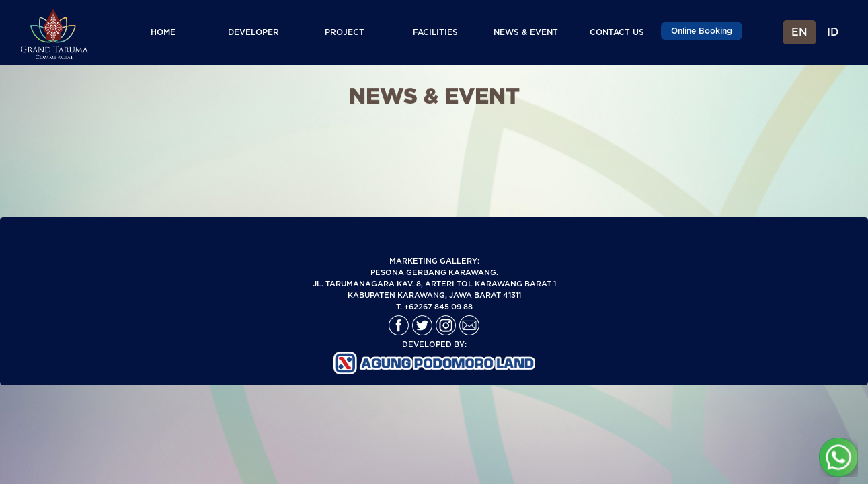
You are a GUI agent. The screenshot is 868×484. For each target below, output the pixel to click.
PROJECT (345, 32)
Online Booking (702, 31)
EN (799, 32)
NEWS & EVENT (526, 32)
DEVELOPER (253, 32)
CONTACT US (617, 32)
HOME (163, 32)
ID (833, 32)
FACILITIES (435, 32)
